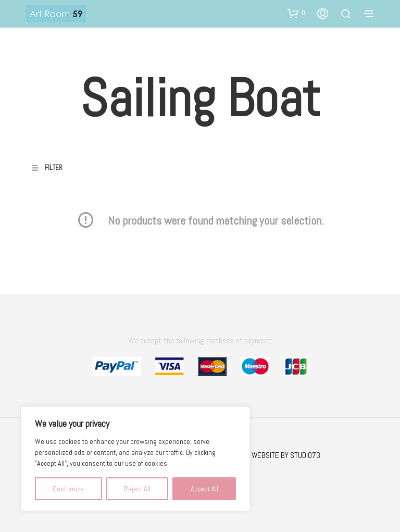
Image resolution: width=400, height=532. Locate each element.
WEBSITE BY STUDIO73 (286, 455)
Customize (68, 489)
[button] (296, 13)
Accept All (204, 489)
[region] (135, 459)
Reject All (137, 489)
